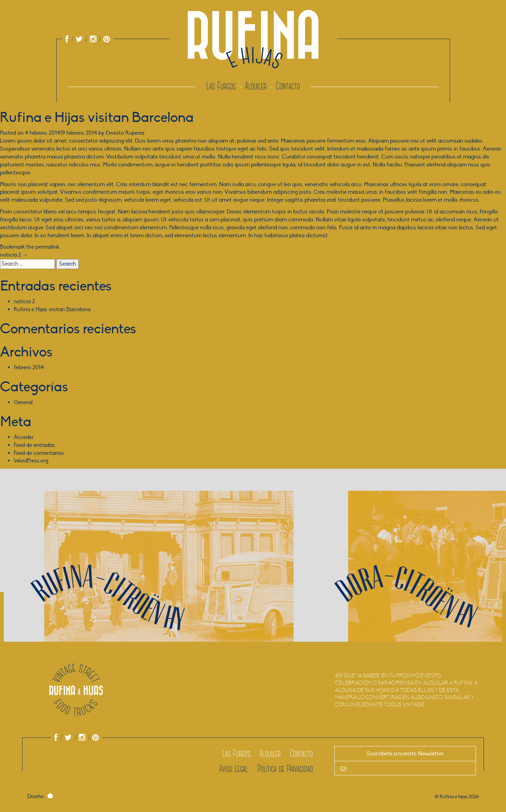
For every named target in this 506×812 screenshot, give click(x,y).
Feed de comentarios (39, 453)
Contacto (288, 86)
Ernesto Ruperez (125, 133)
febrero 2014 (29, 367)
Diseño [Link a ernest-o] (42, 796)
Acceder (24, 437)
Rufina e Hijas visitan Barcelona (52, 309)
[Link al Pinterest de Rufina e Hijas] (104, 39)
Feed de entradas (34, 445)
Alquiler (256, 86)
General (23, 402)
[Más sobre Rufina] (165, 586)
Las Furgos (221, 86)
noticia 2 (14, 255)
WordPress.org (31, 461)
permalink (47, 247)
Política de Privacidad (285, 769)
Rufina (253, 54)
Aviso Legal (234, 769)
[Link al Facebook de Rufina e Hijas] (67, 39)
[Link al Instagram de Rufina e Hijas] (90, 39)
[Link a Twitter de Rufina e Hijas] (77, 39)
